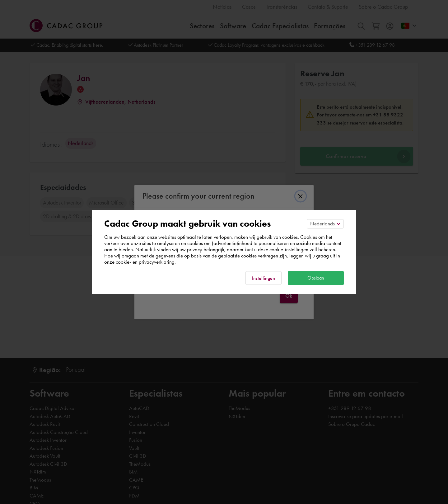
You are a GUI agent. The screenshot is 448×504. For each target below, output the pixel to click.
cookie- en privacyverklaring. (146, 262)
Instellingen (264, 278)
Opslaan (316, 278)
